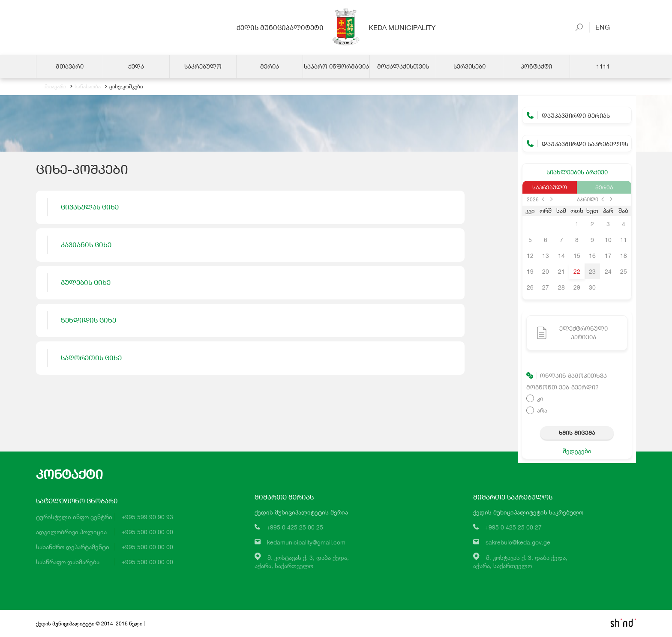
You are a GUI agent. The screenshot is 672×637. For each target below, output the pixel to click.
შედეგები (577, 451)
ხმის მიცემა (577, 433)
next (552, 199)
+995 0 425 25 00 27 (513, 527)
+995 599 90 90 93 (147, 517)
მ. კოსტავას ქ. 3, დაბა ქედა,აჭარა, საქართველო (302, 562)
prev (543, 199)
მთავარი (55, 87)
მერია (604, 187)
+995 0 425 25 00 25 (295, 527)
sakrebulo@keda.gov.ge (518, 542)
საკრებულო (550, 187)
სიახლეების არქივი (577, 172)
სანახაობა (85, 87)
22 (577, 271)
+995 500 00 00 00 (147, 532)
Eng (600, 27)
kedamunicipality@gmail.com (306, 542)
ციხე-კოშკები (124, 87)
